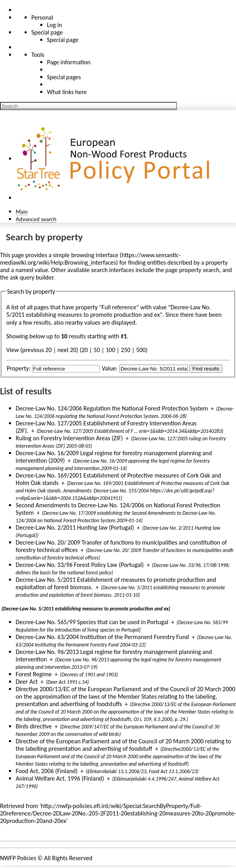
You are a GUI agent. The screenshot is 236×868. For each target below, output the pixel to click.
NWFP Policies (18, 858)
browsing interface (95, 255)
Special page (63, 40)
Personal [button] (42, 17)
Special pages (64, 77)
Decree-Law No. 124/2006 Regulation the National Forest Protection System (112, 408)
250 (126, 350)
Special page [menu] (47, 32)
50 (97, 350)
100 (110, 350)
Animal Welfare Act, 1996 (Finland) (60, 778)
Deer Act (27, 682)
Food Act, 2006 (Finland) (47, 771)
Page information (69, 62)
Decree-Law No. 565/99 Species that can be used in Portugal (92, 622)
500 (141, 350)
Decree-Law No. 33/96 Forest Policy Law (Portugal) (80, 565)
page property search (193, 270)
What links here (67, 92)
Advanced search (36, 219)
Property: (19, 368)
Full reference (119, 307)
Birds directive (34, 726)
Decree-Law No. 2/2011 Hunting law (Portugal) (75, 528)
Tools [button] (38, 55)
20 (85, 350)
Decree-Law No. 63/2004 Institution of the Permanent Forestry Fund (102, 637)
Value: (110, 368)
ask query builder (32, 277)
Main (22, 212)
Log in (54, 25)
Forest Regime (34, 674)
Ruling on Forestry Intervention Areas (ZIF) (69, 438)
